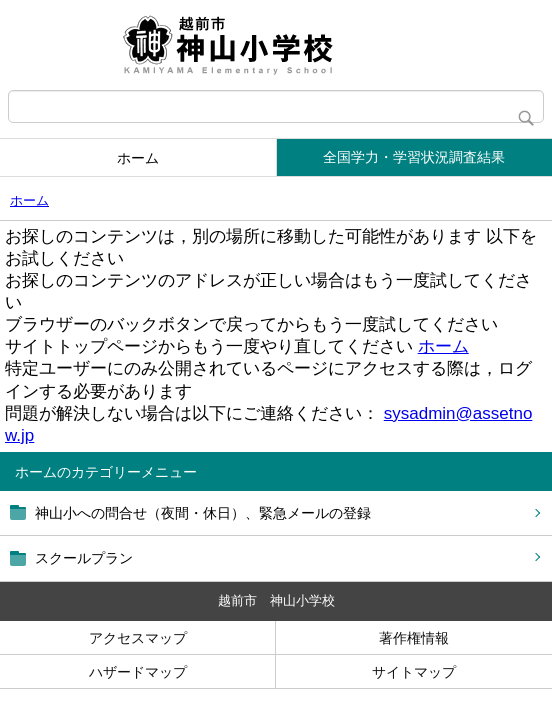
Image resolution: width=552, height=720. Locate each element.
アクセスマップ (138, 638)
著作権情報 (414, 638)
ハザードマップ (138, 672)
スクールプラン (84, 558)
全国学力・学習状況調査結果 (414, 157)
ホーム (138, 158)
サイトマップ (414, 672)
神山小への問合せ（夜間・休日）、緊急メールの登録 (203, 513)
